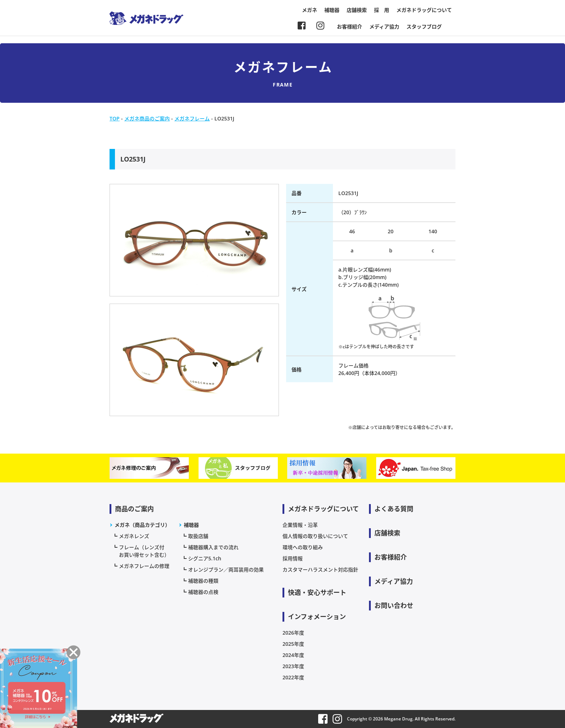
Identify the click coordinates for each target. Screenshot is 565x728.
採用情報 (293, 558)
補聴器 (332, 10)
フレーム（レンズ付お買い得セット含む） (144, 551)
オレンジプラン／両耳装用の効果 (226, 570)
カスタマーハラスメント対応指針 (320, 570)
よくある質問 (394, 509)
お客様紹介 (350, 27)
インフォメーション (317, 617)
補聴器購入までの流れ (213, 547)
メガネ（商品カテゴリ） (142, 525)
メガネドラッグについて (424, 10)
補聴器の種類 (203, 581)
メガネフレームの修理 (144, 566)
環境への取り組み (303, 547)
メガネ (310, 10)
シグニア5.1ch (205, 558)
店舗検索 (357, 10)
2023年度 (293, 666)
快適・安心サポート (317, 592)
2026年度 (293, 633)
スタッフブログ (424, 27)
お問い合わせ (394, 605)
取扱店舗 (198, 536)
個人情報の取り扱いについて (315, 536)
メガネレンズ (134, 536)
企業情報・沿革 (300, 525)
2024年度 (293, 655)
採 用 (382, 10)
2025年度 (293, 644)
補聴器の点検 (203, 592)
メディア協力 (384, 27)
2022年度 (293, 677)
